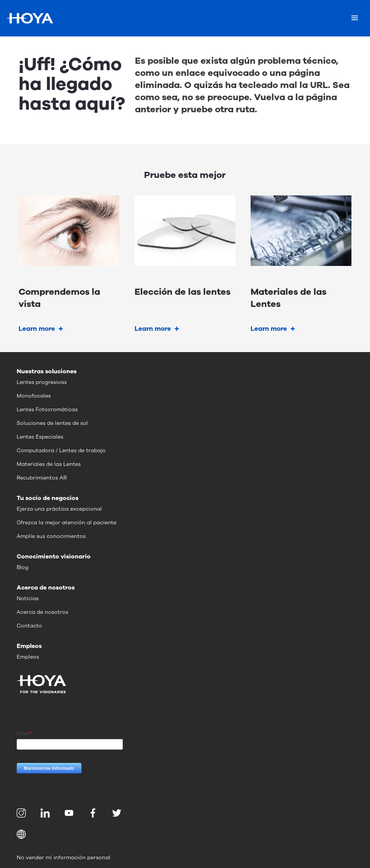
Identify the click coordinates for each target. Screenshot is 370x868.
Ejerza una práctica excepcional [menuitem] (59, 509)
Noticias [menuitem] (28, 598)
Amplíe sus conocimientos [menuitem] (51, 536)
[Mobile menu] (355, 18)
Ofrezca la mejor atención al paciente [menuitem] (67, 523)
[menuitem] (23, 813)
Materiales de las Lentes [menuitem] (49, 464)
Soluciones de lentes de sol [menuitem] (52, 423)
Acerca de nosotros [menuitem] (42, 612)
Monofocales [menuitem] (34, 396)
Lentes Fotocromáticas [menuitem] (47, 410)
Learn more (37, 329)
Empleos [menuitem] (28, 657)
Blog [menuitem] (23, 567)
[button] (185, 834)
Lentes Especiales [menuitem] (40, 437)
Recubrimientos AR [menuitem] (42, 478)
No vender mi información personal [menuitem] (63, 858)
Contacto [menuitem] (29, 626)
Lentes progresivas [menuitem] (42, 382)
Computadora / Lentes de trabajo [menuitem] (61, 451)
